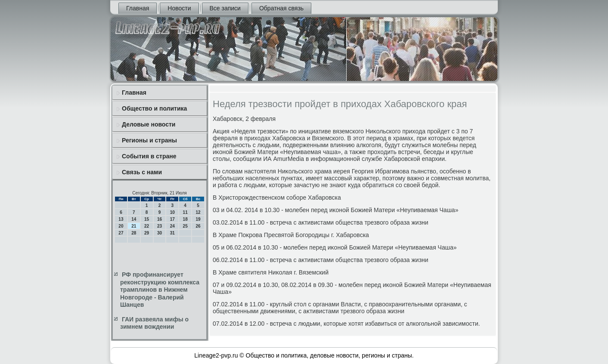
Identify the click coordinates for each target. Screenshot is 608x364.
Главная (138, 8)
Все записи (225, 8)
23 (160, 226)
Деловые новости (149, 124)
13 (121, 219)
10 (172, 212)
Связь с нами (142, 172)
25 (185, 226)
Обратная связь (281, 8)
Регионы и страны (149, 140)
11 (185, 212)
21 (134, 226)
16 (160, 219)
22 (147, 226)
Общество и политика (154, 108)
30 (160, 233)
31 (172, 233)
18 (185, 219)
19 (198, 219)
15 (147, 219)
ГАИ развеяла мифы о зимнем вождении (154, 323)
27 (121, 233)
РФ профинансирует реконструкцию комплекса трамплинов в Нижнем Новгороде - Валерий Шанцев (160, 290)
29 (147, 233)
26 (198, 226)
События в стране (149, 156)
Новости (179, 8)
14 (134, 219)
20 (121, 226)
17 (172, 219)
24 (172, 226)
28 (134, 233)
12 (198, 212)
